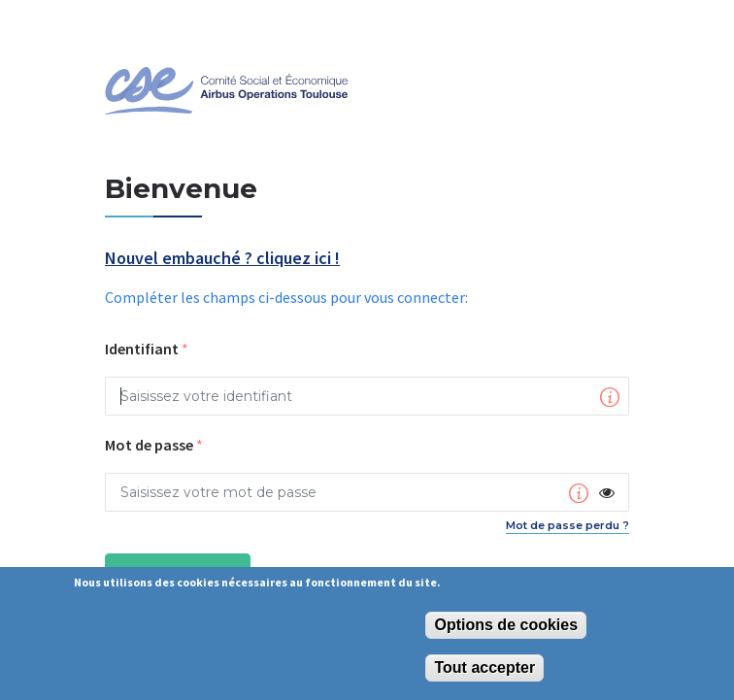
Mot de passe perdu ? (567, 525)
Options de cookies (506, 625)
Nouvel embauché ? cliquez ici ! (222, 259)
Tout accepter (484, 667)
